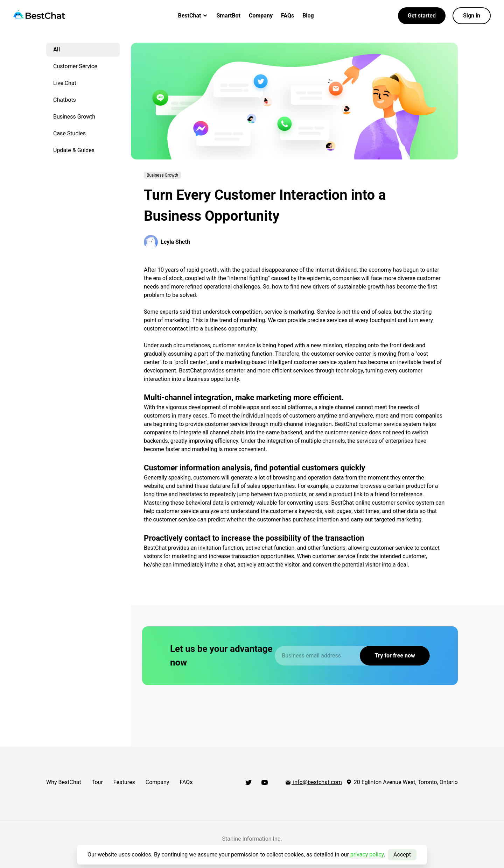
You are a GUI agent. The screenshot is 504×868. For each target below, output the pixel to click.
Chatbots (65, 100)
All (57, 49)
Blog (308, 16)
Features (124, 782)
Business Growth (74, 117)
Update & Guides (74, 150)
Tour (97, 782)
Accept (402, 855)
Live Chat (65, 83)
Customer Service (75, 66)
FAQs (288, 16)
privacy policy (367, 855)
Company (261, 16)
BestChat (193, 16)
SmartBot (228, 16)
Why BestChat (64, 782)
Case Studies (69, 133)
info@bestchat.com (313, 782)
